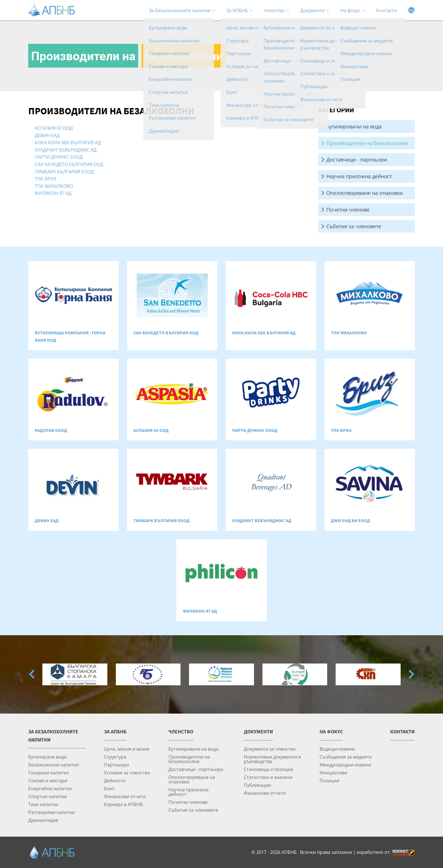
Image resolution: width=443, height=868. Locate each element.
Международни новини (345, 765)
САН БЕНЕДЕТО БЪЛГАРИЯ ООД (69, 164)
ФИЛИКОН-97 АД (53, 193)
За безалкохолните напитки (182, 10)
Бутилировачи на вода (354, 126)
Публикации (257, 785)
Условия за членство (127, 773)
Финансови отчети (125, 796)
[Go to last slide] (32, 674)
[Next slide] (411, 674)
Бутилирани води (47, 757)
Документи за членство (270, 749)
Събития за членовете (354, 226)
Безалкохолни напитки (54, 765)
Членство (276, 10)
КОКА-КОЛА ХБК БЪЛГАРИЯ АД (68, 142)
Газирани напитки (48, 773)
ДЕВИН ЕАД (47, 135)
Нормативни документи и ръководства (272, 759)
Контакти (386, 10)
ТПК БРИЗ (45, 179)
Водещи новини (337, 749)
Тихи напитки (43, 804)
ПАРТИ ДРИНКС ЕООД (59, 157)
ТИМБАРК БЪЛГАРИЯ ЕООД (64, 172)
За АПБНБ (239, 10)
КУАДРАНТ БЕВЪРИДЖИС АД (66, 150)
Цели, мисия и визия (127, 749)
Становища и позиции (269, 769)
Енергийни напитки (50, 788)
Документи (315, 10)
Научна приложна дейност (359, 176)
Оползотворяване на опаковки (364, 193)
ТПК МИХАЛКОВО (54, 186)
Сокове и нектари (48, 780)
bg (411, 10)
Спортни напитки (48, 796)
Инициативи (333, 773)
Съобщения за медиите (346, 757)
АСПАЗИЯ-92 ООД (54, 128)
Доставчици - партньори (357, 160)
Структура (115, 757)
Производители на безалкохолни (367, 143)
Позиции (329, 780)
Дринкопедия (43, 820)
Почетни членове (348, 210)
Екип (109, 788)
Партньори (116, 765)
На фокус (353, 10)
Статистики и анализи (268, 777)
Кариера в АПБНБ (123, 804)
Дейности (115, 780)
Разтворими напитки (52, 812)
